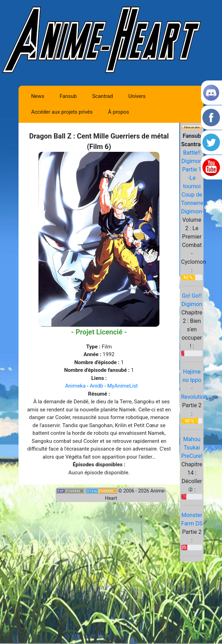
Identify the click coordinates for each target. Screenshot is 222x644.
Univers (137, 96)
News (38, 96)
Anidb (96, 386)
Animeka (75, 386)
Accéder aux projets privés (62, 112)
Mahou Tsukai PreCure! (192, 448)
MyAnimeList (123, 386)
